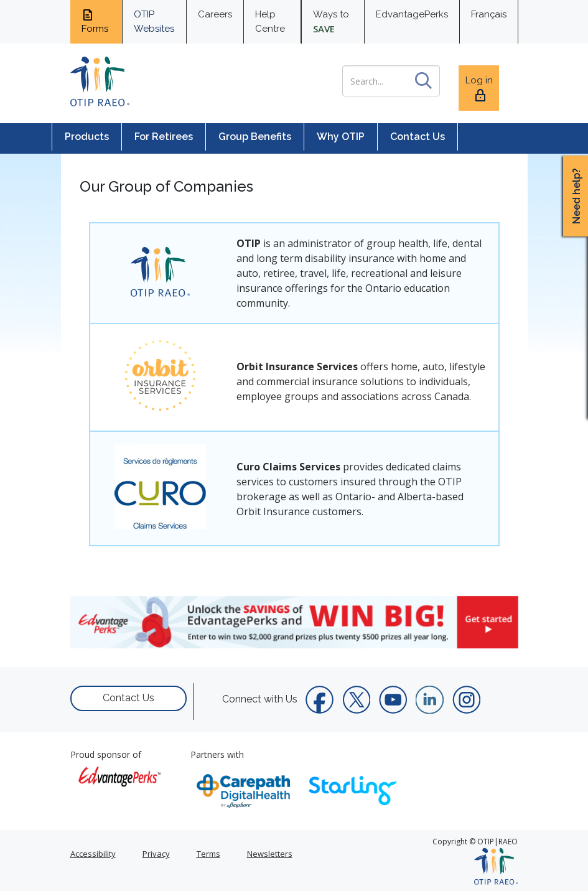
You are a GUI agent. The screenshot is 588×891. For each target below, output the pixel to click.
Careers (215, 14)
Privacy (156, 854)
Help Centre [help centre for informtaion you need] (270, 21)
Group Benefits (255, 137)
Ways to (331, 22)
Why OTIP (341, 137)
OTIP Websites (154, 21)
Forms (95, 21)
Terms (208, 854)
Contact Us (418, 137)
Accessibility (93, 854)
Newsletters (270, 854)
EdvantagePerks (412, 14)
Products (87, 137)
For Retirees (164, 137)
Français (489, 14)
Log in (479, 89)
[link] (294, 622)
